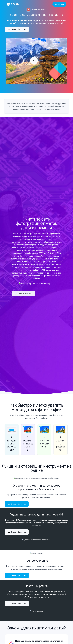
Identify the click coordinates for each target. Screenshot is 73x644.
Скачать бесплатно (17, 29)
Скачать (59, 4)
